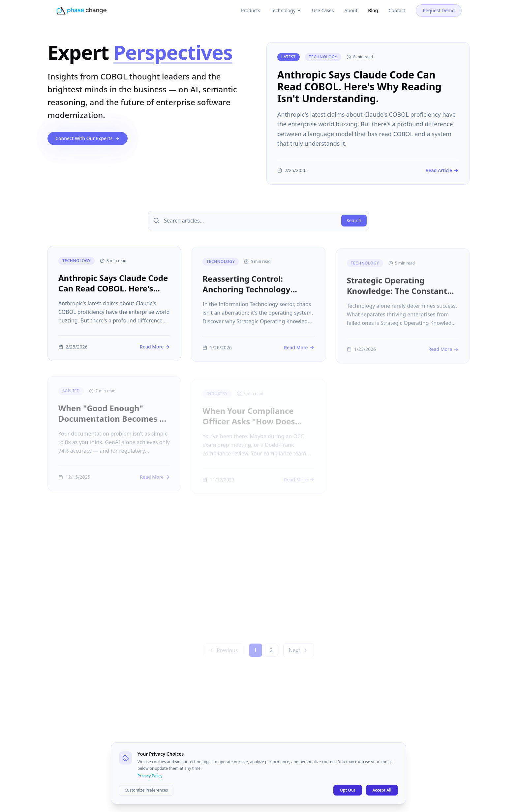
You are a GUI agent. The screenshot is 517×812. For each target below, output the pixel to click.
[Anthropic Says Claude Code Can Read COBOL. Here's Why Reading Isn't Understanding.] (368, 113)
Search (354, 220)
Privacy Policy (150, 776)
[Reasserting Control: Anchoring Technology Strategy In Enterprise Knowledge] (258, 310)
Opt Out (348, 790)
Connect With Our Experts (88, 138)
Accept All (382, 790)
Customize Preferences (146, 790)
